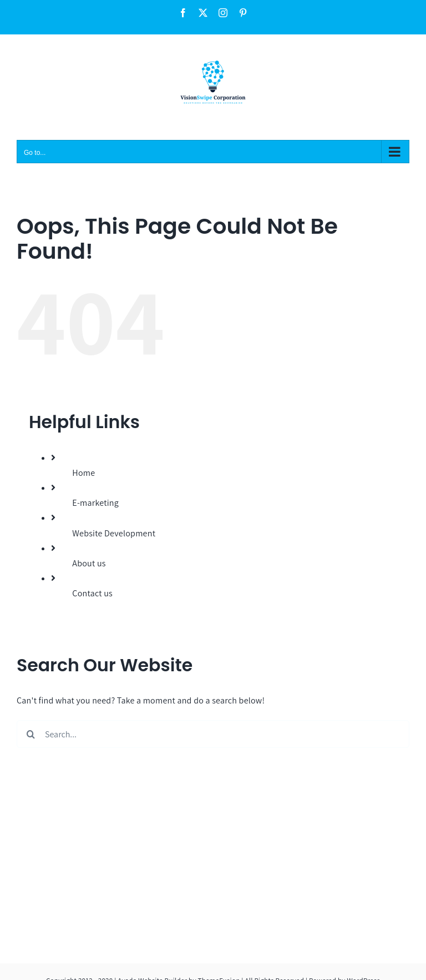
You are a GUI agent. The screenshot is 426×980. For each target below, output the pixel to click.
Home (83, 473)
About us (89, 563)
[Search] (31, 734)
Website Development (114, 533)
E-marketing (95, 503)
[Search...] (213, 734)
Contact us (92, 593)
